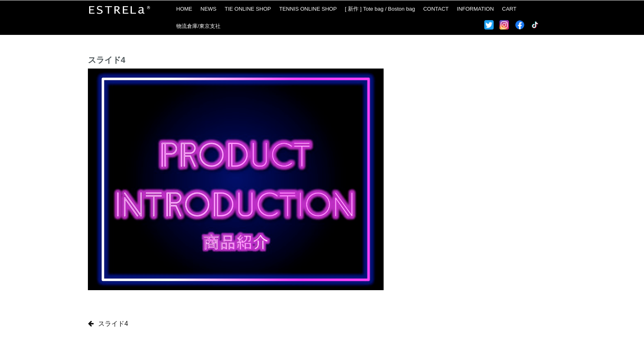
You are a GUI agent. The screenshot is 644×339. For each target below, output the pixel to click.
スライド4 (113, 324)
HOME (184, 9)
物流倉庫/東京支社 (198, 26)
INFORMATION (475, 9)
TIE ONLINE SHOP (248, 9)
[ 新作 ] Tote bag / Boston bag (380, 9)
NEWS (208, 9)
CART (509, 9)
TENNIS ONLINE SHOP (308, 9)
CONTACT (436, 9)
